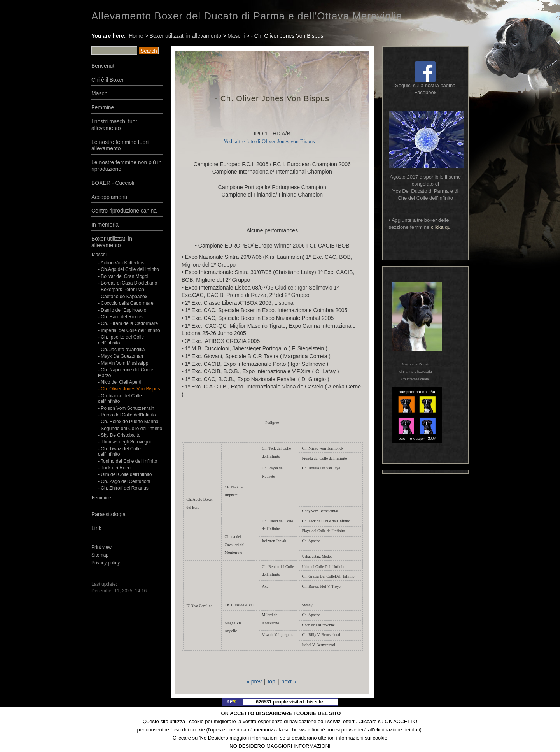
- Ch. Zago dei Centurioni (124, 481)
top (271, 682)
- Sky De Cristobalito (119, 435)
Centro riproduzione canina (124, 211)
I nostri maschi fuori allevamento (115, 125)
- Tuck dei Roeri (115, 468)
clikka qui (441, 227)
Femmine (103, 107)
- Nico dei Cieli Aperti (120, 382)
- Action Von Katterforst (122, 263)
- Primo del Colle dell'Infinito (127, 415)
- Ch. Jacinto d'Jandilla (121, 350)
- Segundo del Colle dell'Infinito (130, 429)
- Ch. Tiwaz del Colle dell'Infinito (119, 452)
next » (289, 682)
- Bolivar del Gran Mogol (123, 276)
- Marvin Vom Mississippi (124, 363)
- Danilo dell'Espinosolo (122, 310)
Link (96, 528)
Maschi (236, 36)
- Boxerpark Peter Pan (121, 290)
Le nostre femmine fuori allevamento (120, 145)
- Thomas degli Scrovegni (124, 442)
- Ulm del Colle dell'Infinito (125, 474)
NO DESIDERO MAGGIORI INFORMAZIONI (280, 746)
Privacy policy (106, 563)
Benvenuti (103, 66)
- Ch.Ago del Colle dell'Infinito (129, 269)
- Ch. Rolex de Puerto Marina (128, 422)
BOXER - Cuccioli (113, 183)
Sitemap (100, 555)
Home (136, 36)
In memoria (105, 225)
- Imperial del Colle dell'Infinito (129, 330)
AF (231, 702)
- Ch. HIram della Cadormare (128, 323)
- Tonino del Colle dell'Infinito (128, 461)
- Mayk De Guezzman (121, 356)
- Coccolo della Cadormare (126, 303)
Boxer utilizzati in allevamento (185, 36)
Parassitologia (108, 514)
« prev (254, 682)
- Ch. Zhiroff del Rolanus (123, 488)
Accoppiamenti (109, 197)
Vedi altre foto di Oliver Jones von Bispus (269, 141)
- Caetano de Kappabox (123, 297)
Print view (101, 547)
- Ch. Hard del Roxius (120, 317)
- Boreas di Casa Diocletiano (128, 283)
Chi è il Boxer (108, 80)
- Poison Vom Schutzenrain (126, 408)
